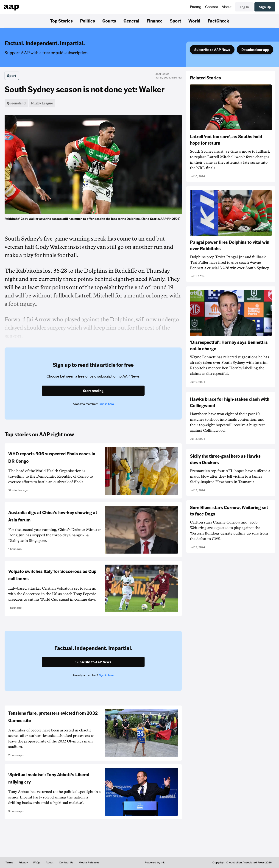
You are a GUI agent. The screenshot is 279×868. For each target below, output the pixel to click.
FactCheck (218, 21)
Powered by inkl (155, 862)
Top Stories (61, 21)
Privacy (23, 862)
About (227, 7)
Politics (88, 21)
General (131, 21)
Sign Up (265, 7)
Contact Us (66, 862)
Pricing (196, 7)
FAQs (37, 862)
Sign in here (106, 404)
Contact (212, 7)
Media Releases (89, 862)
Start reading (93, 391)
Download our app (255, 50)
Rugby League (42, 103)
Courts (109, 21)
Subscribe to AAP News (212, 50)
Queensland (16, 103)
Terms (9, 862)
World (194, 21)
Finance (155, 21)
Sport (175, 21)
